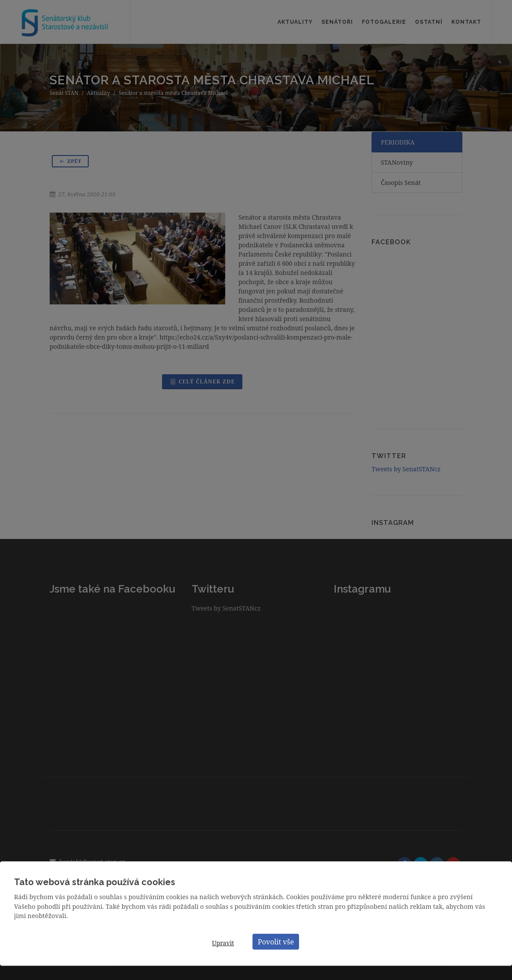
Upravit (223, 943)
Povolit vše (276, 941)
